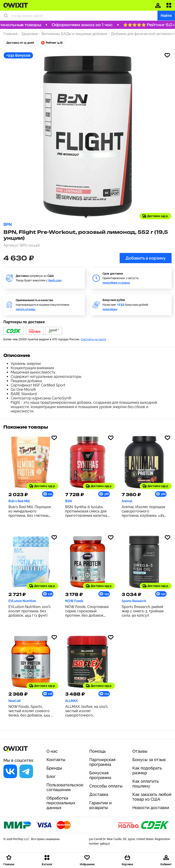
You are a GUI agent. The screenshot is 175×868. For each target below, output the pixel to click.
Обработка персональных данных (61, 803)
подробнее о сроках (116, 283)
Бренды (54, 768)
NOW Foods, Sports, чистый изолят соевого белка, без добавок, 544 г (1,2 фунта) (30, 711)
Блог (51, 776)
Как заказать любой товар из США (152, 797)
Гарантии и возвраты (100, 805)
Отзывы (140, 751)
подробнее (110, 309)
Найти (166, 16)
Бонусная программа (100, 775)
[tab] (86, 216)
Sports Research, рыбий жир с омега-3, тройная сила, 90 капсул (143, 611)
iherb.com (55, 280)
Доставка (99, 794)
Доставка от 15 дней (20, 43)
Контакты (56, 760)
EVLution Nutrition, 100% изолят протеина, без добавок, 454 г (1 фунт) (30, 611)
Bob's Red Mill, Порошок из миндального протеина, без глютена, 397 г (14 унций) (30, 511)
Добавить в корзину (146, 258)
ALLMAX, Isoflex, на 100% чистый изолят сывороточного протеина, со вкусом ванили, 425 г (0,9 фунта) (87, 711)
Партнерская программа (102, 762)
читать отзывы (26, 309)
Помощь (98, 751)
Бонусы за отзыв (149, 760)
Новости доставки (151, 808)
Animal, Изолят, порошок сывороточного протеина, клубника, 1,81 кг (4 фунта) (143, 511)
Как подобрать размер (147, 770)
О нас (52, 751)
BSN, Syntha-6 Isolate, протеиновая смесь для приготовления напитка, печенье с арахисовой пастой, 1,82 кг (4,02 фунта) (86, 511)
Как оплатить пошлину (145, 784)
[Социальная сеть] (10, 771)
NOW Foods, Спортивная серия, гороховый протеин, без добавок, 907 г (87, 611)
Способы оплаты (106, 786)
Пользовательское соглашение (65, 787)
